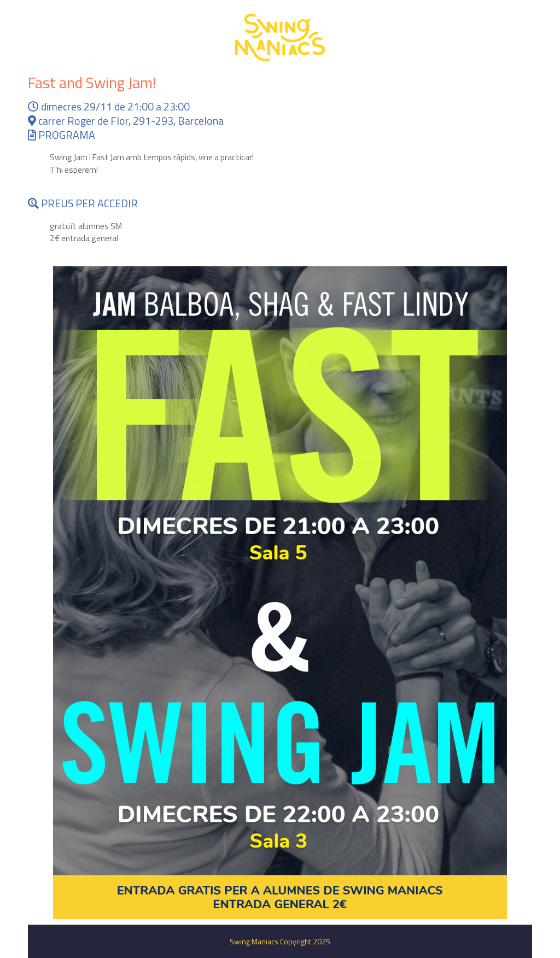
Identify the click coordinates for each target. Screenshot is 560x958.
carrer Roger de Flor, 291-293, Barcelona (126, 121)
